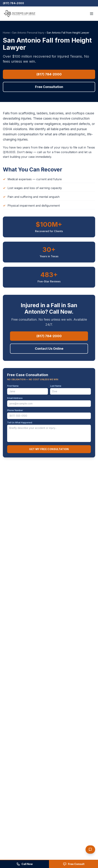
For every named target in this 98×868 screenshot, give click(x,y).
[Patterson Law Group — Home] (20, 14)
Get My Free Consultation (49, 449)
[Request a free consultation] (73, 864)
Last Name (56, 386)
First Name (13, 386)
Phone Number (15, 410)
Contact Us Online (49, 349)
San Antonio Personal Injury (28, 33)
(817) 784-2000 (49, 74)
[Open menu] (92, 14)
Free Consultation (49, 87)
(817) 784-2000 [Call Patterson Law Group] (13, 3)
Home (6, 33)
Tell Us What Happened (20, 423)
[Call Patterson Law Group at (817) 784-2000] (24, 864)
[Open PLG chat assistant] (90, 850)
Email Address (15, 398)
